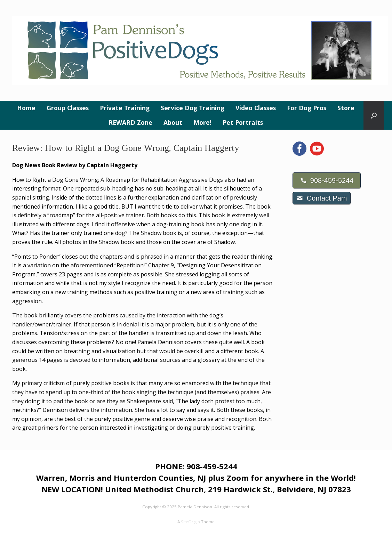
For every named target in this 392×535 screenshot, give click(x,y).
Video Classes (256, 108)
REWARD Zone (130, 122)
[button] (374, 115)
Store (346, 108)
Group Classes (68, 108)
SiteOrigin (190, 522)
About (173, 122)
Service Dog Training (193, 108)
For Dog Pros (307, 108)
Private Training (125, 108)
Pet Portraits (243, 122)
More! (202, 122)
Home (26, 108)
